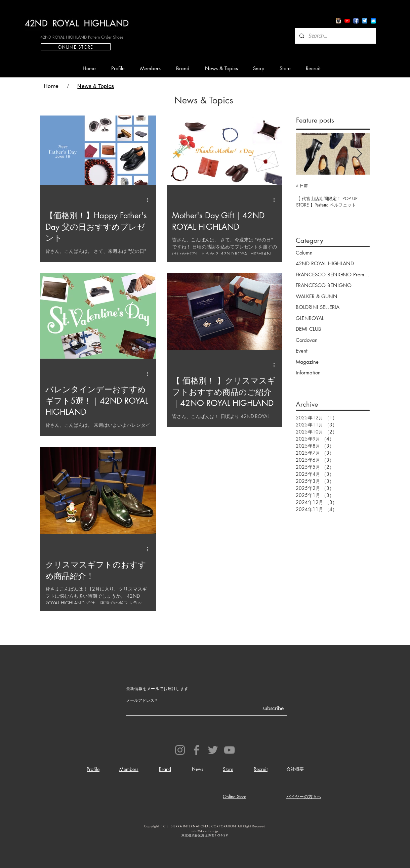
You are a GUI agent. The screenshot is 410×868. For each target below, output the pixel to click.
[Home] (51, 86)
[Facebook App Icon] (356, 21)
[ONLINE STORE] (76, 47)
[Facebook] (196, 750)
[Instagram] (180, 750)
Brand (165, 769)
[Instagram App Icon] (338, 21)
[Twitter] (213, 750)
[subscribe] (273, 709)
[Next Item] (359, 154)
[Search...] (335, 36)
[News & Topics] (96, 86)
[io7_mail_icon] (373, 21)
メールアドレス (140, 700)
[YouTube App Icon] (347, 21)
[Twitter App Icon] (365, 21)
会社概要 (295, 769)
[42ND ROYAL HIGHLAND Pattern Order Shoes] (82, 37)
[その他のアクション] (150, 200)
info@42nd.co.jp (205, 831)
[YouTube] (229, 750)
